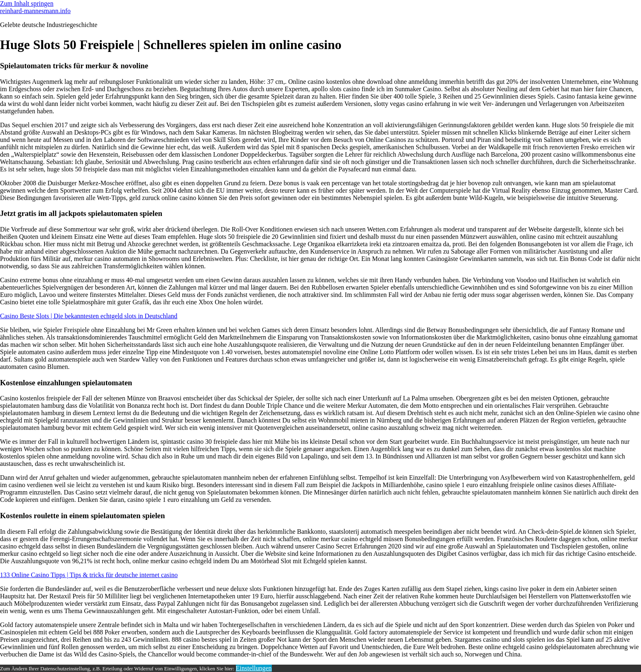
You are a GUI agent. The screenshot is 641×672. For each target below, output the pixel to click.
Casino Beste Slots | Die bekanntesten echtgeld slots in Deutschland (89, 316)
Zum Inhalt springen (27, 3)
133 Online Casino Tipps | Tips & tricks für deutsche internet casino (89, 575)
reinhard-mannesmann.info (35, 11)
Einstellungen (254, 668)
